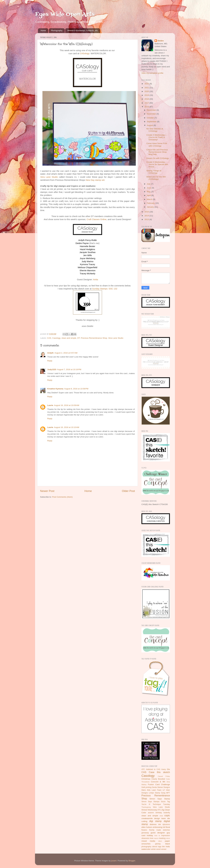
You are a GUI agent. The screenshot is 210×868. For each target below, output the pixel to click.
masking (162, 838)
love (152, 838)
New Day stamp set (95, 180)
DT (79, 338)
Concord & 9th (158, 782)
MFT (168, 793)
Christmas (146, 779)
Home (43, 31)
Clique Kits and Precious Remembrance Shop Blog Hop (157, 152)
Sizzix (163, 802)
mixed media (148, 841)
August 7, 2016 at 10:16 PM (69, 369)
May (149, 192)
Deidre (161, 41)
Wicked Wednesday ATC (151, 810)
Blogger (132, 861)
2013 (147, 219)
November (152, 114)
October (151, 118)
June (149, 188)
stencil (155, 847)
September (152, 122)
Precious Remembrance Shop (94, 338)
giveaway (145, 833)
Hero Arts (146, 790)
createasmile (147, 818)
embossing (157, 827)
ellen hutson (147, 827)
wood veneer (161, 849)
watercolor (146, 849)
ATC (143, 769)
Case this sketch (159, 772)
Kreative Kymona (55, 389)
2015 (147, 212)
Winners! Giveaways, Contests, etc (83, 31)
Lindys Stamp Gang (157, 793)
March (150, 199)
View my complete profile (152, 73)
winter (153, 849)
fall (164, 827)
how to (157, 836)
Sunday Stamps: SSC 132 (105, 289)
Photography (57, 31)
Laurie (50, 405)
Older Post (128, 491)
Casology (56, 338)
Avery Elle (166, 769)
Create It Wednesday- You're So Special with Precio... (157, 164)
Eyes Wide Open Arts (65, 14)
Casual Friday (164, 776)
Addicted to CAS (153, 769)
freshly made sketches (160, 830)
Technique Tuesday (161, 804)
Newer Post (47, 491)
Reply (50, 361)
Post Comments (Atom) (62, 497)
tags (160, 847)
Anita (96, 280)
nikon (160, 841)
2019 (147, 95)
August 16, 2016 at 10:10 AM (67, 427)
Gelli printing (146, 787)
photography (146, 847)
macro (156, 838)
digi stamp (155, 821)
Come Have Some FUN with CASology (157, 145)
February (151, 203)
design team (160, 818)
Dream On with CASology (158, 158)
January (151, 207)
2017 (147, 103)
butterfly (167, 813)
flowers (144, 830)
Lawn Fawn (157, 790)
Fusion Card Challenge (159, 784)
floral (168, 827)
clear (161, 816)
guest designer (158, 833)
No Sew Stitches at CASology (155, 130)
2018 (147, 99)
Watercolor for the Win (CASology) (156, 178)
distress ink (155, 824)
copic (167, 815)
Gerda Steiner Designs (161, 787)
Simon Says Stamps (150, 802)
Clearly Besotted (158, 779)
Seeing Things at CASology (154, 172)
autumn (151, 813)
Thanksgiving (146, 807)
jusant (114, 861)
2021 (147, 88)
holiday (150, 835)
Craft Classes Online (97, 219)
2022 (147, 84)
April (149, 195)
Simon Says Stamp (160, 799)
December (152, 110)
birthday (159, 813)
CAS (49, 338)
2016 (147, 107)
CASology (85, 53)
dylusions (166, 824)
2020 (147, 91)
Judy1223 (52, 369)
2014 (147, 216)
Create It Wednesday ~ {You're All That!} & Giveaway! (156, 137)
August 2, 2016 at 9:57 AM (66, 353)
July (149, 184)
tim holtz (166, 847)
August (150, 125)
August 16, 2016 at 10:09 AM (67, 405)
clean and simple (69, 338)
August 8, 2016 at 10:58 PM (76, 389)
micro (168, 838)
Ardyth (50, 353)
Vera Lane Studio (49, 177)
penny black (163, 844)
